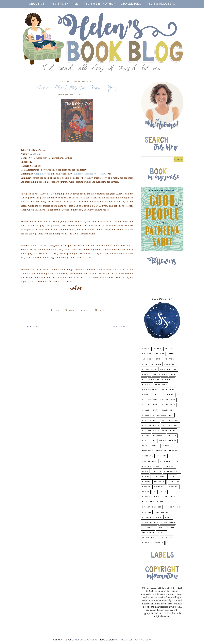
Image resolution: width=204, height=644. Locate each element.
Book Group (168, 390)
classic (146, 436)
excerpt (155, 446)
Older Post (120, 327)
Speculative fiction (152, 517)
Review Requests (161, 4)
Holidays (147, 466)
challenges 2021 (165, 415)
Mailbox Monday (172, 471)
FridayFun (161, 451)
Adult (145, 364)
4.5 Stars (147, 359)
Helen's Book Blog (86, 640)
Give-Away (161, 456)
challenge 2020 (168, 410)
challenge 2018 (168, 405)
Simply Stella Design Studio (134, 640)
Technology (148, 533)
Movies (172, 477)
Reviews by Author (100, 4)
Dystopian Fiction (168, 441)
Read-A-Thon (169, 497)
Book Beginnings (151, 390)
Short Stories (162, 512)
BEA (144, 380)
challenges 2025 (170, 425)
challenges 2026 (151, 431)
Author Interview (168, 369)
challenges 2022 (151, 420)
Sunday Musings (150, 522)
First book (148, 451)
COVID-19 (172, 436)
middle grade (159, 477)
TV (162, 538)
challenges (148, 415)
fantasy (166, 446)
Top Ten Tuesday (150, 538)
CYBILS (145, 441)
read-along (148, 502)
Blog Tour (154, 380)
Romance (161, 502)
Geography (148, 456)
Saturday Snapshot (152, 507)
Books (145, 395)
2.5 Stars (157, 349)
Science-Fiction (172, 507)
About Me (37, 4)
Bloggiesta (168, 380)
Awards (146, 374)
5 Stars (158, 359)
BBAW (172, 374)
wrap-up (159, 543)
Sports (168, 517)
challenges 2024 (151, 425)
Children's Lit (169, 431)
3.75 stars (159, 354)
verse (169, 538)
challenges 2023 (170, 420)
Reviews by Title (64, 4)
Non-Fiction (173, 482)
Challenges (131, 4)
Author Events (149, 369)
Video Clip (147, 543)
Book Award (161, 385)
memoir (146, 477)
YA (168, 543)
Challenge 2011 (167, 395)
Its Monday (169, 466)
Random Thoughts (151, 497)
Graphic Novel (80, 82)
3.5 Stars (66, 82)
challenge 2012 (150, 400)
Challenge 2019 (150, 410)
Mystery (146, 482)
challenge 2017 (150, 405)
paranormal (160, 487)
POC (92, 82)
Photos (146, 492)
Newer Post (34, 327)
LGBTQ (145, 471)
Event (145, 446)
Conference (159, 436)
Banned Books (160, 374)
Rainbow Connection (85, 174)
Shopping (147, 512)
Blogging (147, 385)
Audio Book (170, 364)
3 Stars (168, 349)
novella (146, 487)
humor (158, 466)
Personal (174, 487)
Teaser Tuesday (167, 528)
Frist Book (175, 451)
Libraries (156, 471)
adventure (156, 364)
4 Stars (171, 354)
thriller (162, 533)
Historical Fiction (169, 461)
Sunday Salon (168, 522)
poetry (163, 492)
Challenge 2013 (168, 400)
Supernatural (149, 528)
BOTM (154, 395)
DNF (154, 441)
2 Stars (146, 349)
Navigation (159, 482)
